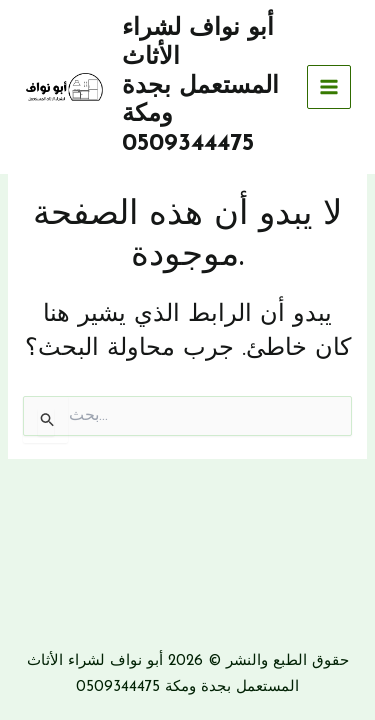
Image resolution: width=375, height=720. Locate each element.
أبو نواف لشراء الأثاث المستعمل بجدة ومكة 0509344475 (200, 86)
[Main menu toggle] (329, 87)
